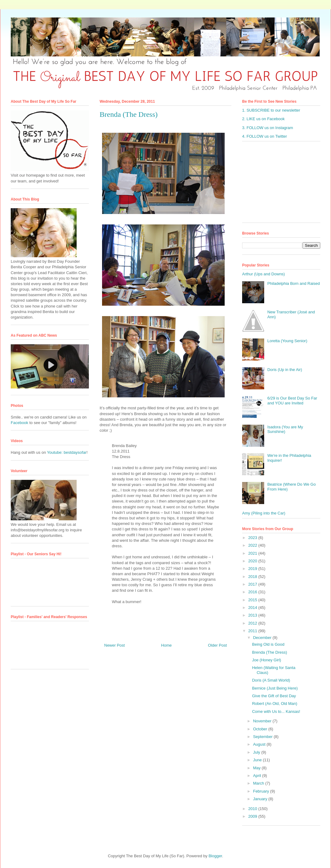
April (258, 776)
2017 (253, 584)
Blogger (215, 856)
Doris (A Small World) (271, 680)
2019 (253, 569)
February (262, 791)
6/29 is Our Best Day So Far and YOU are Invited (292, 401)
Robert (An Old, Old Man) (274, 704)
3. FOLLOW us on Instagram (268, 128)
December (263, 638)
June (258, 760)
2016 (253, 592)
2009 (253, 816)
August (260, 744)
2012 (253, 623)
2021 (253, 553)
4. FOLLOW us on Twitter (264, 136)
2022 (253, 545)
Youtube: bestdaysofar (67, 452)
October (261, 729)
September (263, 737)
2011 (253, 631)
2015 (253, 600)
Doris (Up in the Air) (285, 370)
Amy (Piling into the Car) (264, 513)
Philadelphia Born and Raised (293, 283)
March (259, 783)
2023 (253, 538)
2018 (253, 577)
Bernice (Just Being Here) (275, 688)
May (257, 768)
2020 (253, 561)
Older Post (217, 645)
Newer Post (114, 645)
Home (167, 645)
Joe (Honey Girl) (266, 660)
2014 (253, 608)
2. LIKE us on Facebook (263, 119)
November (263, 721)
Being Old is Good (268, 644)
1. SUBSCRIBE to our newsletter (271, 110)
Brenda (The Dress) (269, 652)
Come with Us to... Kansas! (276, 711)
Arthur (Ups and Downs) (263, 274)
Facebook (19, 423)
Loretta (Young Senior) (287, 341)
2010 (253, 809)
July (257, 752)
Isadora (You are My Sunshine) (285, 429)
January (261, 799)
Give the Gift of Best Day (274, 696)
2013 (253, 615)
